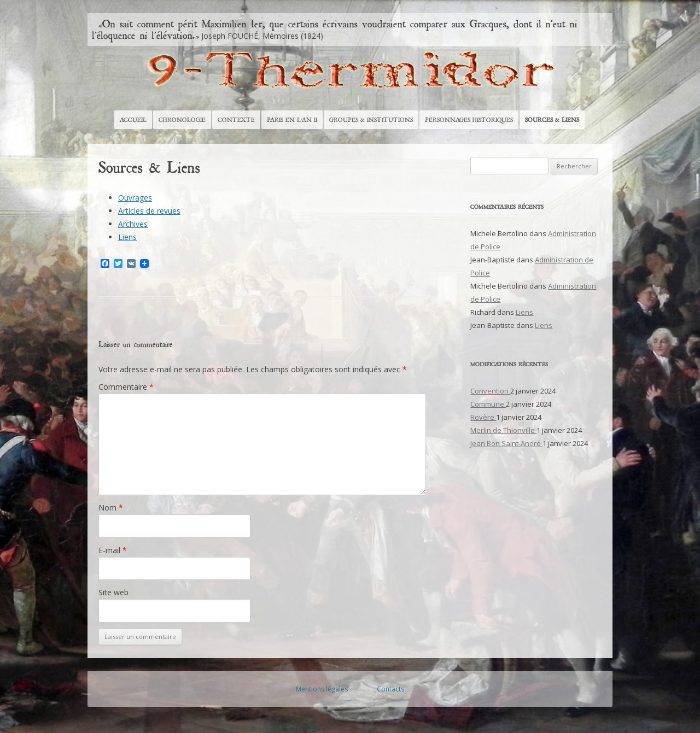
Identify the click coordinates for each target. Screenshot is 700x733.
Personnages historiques (469, 120)
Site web (113, 592)
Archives (133, 224)
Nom (111, 508)
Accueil (133, 120)
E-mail (113, 550)
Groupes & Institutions (371, 120)
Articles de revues (149, 211)
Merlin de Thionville (503, 430)
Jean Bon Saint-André (506, 443)
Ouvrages (135, 198)
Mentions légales (322, 689)
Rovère (483, 417)
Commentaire (126, 387)
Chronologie (182, 120)
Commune (488, 404)
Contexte (236, 120)
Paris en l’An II (292, 120)
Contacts (390, 689)
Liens (127, 237)
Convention (490, 391)
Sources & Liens (552, 120)
